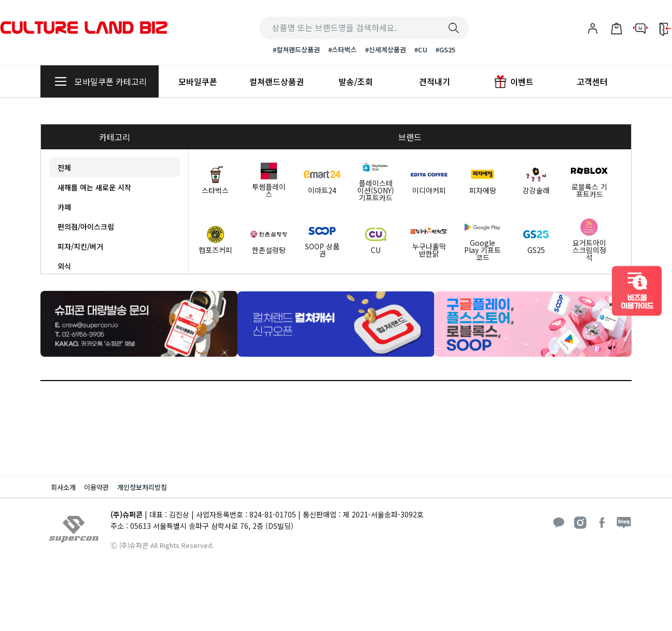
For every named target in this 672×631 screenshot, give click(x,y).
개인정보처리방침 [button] (142, 487)
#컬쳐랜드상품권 (296, 50)
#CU (421, 50)
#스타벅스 (342, 50)
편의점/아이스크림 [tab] (86, 227)
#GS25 (445, 50)
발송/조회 (356, 81)
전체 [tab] (64, 167)
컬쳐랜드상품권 (277, 81)
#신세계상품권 (386, 50)
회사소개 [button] (63, 487)
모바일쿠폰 (198, 81)
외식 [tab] (64, 266)
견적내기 (435, 81)
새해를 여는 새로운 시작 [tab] (94, 187)
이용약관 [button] (96, 487)
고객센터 (592, 81)
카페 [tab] (64, 207)
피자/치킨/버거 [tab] (80, 246)
